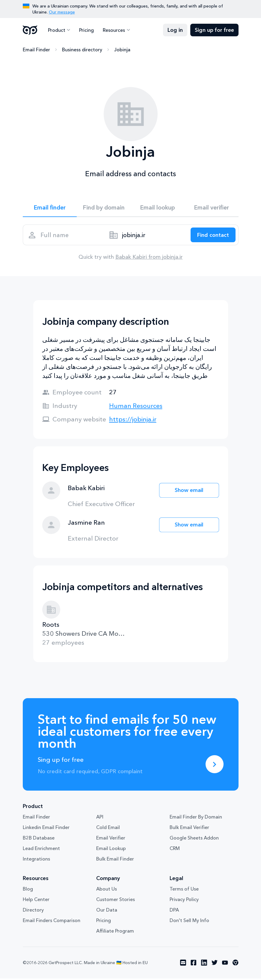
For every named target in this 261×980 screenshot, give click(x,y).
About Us (107, 891)
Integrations (36, 861)
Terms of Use (184, 891)
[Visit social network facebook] (194, 964)
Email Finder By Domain (196, 819)
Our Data (107, 912)
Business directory (82, 50)
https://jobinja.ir (133, 421)
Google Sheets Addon (194, 840)
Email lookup (157, 208)
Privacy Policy (184, 901)
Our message (62, 12)
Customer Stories (116, 901)
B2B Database (39, 840)
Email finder (50, 208)
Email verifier (212, 208)
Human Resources (136, 407)
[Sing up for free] (215, 766)
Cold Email (108, 829)
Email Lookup (111, 850)
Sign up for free (214, 30)
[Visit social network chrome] (236, 964)
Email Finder (36, 50)
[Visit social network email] (183, 964)
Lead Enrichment (41, 850)
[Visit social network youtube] (225, 964)
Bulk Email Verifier (189, 829)
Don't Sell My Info (189, 922)
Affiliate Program (115, 933)
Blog (28, 891)
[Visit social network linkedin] (204, 964)
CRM (175, 850)
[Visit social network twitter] (215, 964)
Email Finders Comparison (52, 922)
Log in (175, 30)
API (100, 819)
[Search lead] (212, 236)
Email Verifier (111, 840)
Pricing (86, 30)
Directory (33, 912)
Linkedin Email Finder (46, 829)
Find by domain (104, 208)
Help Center (36, 901)
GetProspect (30, 30)
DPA (174, 912)
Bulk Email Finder (115, 861)
